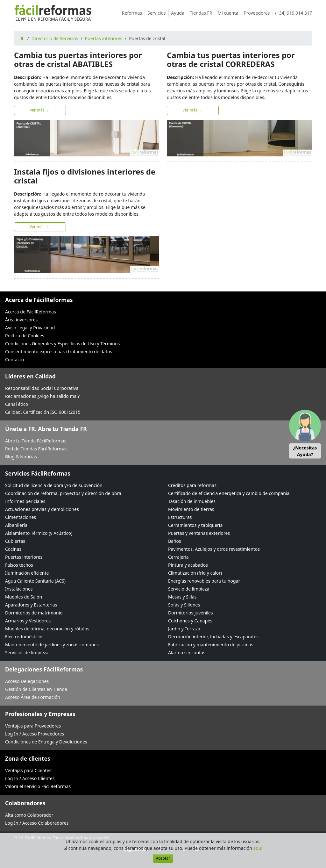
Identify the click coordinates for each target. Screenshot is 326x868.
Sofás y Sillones (184, 605)
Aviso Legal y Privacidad (30, 328)
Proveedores (258, 13)
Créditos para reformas (192, 485)
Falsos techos (19, 565)
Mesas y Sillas (182, 597)
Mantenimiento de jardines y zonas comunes (52, 645)
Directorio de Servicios (55, 38)
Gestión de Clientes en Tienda (36, 689)
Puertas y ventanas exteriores (199, 533)
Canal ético (17, 404)
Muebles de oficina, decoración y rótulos (47, 629)
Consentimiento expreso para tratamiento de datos (59, 352)
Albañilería (16, 525)
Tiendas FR (202, 13)
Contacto (14, 359)
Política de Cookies (25, 336)
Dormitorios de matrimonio (34, 613)
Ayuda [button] (179, 13)
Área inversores (21, 320)
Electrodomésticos (24, 637)
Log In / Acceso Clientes (30, 778)
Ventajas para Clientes (28, 770)
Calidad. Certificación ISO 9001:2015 (43, 412)
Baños (175, 541)
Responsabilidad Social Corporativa (42, 388)
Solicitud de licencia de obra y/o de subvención (54, 485)
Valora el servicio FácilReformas (38, 786)
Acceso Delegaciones (27, 681)
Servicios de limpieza (27, 653)
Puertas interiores (104, 38)
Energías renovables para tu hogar (204, 581)
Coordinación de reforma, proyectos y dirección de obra (63, 493)
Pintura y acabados (188, 565)
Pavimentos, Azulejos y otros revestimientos (214, 549)
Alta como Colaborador (29, 815)
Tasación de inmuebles (192, 501)
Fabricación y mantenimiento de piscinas (211, 645)
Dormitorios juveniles (191, 613)
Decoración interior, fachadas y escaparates (213, 637)
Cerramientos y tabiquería (195, 525)
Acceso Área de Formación (33, 697)
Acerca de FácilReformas (31, 312)
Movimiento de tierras (191, 509)
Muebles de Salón (24, 597)
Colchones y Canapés (190, 621)
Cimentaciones (21, 517)
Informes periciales (25, 501)
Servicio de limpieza (189, 589)
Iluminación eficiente (27, 573)
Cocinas (13, 549)
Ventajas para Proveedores (33, 726)
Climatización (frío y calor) (195, 573)
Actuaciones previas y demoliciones (42, 509)
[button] (305, 434)
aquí (258, 848)
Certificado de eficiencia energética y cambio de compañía (229, 493)
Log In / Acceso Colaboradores (37, 823)
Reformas (133, 13)
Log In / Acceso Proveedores (35, 734)
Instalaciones (19, 589)
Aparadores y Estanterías (31, 605)
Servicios (158, 13)
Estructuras (180, 517)
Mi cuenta (230, 13)
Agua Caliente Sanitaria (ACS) (35, 581)
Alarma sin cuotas (187, 653)
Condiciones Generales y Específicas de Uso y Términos (62, 344)
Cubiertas (15, 541)
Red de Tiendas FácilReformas (36, 449)
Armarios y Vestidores (28, 621)
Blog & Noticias (21, 457)
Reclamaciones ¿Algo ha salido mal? (42, 396)
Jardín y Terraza (184, 629)
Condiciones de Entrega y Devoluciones (46, 742)
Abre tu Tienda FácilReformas (36, 441)
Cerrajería (178, 557)
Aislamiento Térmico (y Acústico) (39, 533)
